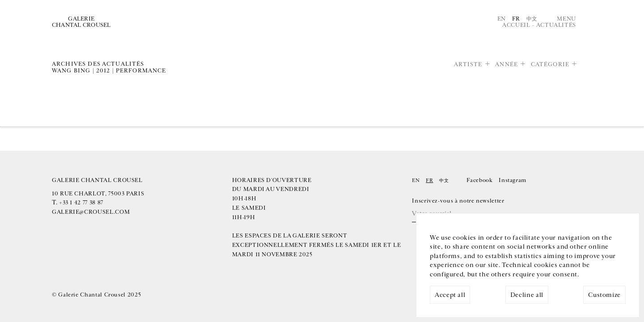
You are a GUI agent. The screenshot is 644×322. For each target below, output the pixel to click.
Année (506, 64)
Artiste (468, 64)
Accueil (516, 25)
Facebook (479, 180)
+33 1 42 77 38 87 (81, 203)
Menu (566, 19)
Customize (604, 295)
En (502, 19)
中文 (532, 19)
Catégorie (550, 64)
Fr (516, 19)
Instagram (513, 180)
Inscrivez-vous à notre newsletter (458, 201)
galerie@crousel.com (91, 212)
